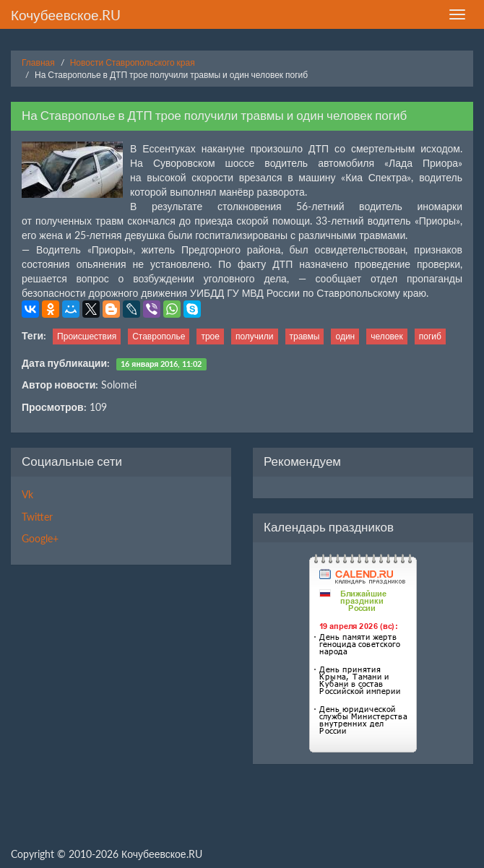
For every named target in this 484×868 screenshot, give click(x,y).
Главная (38, 62)
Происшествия (87, 336)
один (345, 336)
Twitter (37, 517)
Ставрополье (159, 336)
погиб (430, 336)
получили (255, 336)
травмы (305, 336)
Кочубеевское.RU (66, 15)
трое (210, 336)
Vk (27, 494)
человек (387, 336)
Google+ (40, 538)
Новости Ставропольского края (133, 62)
